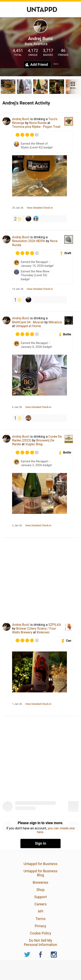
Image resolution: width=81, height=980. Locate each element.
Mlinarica (55, 322)
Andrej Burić (21, 119)
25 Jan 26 (18, 208)
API (40, 911)
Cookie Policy (40, 933)
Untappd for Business (40, 864)
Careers (41, 904)
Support (40, 897)
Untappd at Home (28, 326)
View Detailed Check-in (40, 208)
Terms (40, 919)
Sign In (40, 843)
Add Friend (39, 64)
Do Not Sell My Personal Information (41, 942)
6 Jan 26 (17, 407)
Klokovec (43, 632)
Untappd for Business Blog (40, 873)
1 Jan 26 (17, 704)
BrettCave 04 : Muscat (28, 322)
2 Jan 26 (17, 526)
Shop (40, 890)
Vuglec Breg (34, 444)
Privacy (41, 926)
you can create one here (56, 830)
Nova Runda (38, 123)
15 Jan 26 (18, 289)
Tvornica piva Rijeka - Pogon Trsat (36, 127)
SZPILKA (55, 625)
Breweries (40, 883)
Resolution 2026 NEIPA (29, 241)
